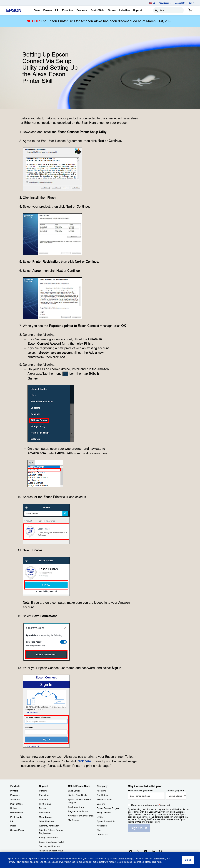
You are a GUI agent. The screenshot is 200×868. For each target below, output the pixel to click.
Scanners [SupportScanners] (44, 799)
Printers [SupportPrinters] (43, 791)
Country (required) (175, 791)
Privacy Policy (162, 812)
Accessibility (180, 3)
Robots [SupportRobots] (43, 808)
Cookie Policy (159, 859)
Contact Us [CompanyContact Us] (102, 834)
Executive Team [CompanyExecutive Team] (104, 799)
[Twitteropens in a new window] (138, 851)
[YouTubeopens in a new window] (146, 851)
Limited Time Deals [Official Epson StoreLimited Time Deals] (77, 795)
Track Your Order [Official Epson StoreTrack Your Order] (76, 807)
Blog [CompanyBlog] (99, 830)
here (159, 862)
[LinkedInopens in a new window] (153, 851)
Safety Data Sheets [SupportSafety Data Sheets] (49, 838)
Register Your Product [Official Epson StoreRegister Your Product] (79, 811)
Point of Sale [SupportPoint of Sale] (45, 804)
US (152, 3)
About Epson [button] (165, 3)
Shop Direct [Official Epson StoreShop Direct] (74, 791)
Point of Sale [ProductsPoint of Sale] (16, 804)
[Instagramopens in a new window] (161, 851)
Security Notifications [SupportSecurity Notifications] (49, 846)
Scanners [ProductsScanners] (15, 799)
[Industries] (124, 10)
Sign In (191, 3)
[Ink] (57, 10)
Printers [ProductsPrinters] (14, 791)
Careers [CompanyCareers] (101, 804)
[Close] (188, 860)
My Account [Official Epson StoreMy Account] (74, 820)
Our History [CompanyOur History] (102, 795)
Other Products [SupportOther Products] (47, 821)
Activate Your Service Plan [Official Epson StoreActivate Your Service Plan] (81, 816)
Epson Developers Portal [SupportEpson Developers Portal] (51, 842)
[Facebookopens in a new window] (131, 851)
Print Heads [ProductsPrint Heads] (16, 817)
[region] (100, 860)
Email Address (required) (140, 791)
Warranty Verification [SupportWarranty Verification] (49, 826)
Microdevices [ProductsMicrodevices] (17, 813)
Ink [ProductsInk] (12, 821)
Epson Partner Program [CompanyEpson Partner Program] (108, 808)
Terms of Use (135, 822)
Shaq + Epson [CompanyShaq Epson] (104, 813)
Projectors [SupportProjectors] (44, 795)
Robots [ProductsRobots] (14, 808)
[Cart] (191, 10)
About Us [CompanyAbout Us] (101, 791)
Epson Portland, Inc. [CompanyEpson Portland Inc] (107, 821)
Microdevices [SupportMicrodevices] (46, 817)
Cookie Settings (126, 859)
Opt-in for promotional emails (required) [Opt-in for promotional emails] (151, 805)
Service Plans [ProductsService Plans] (17, 830)
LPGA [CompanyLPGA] (100, 817)
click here (84, 761)
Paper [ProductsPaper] (13, 826)
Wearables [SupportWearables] (44, 813)
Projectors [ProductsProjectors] (15, 795)
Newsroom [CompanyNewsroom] (102, 826)
